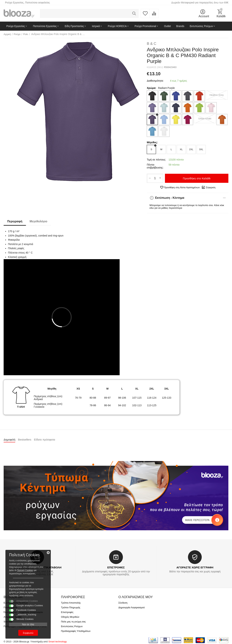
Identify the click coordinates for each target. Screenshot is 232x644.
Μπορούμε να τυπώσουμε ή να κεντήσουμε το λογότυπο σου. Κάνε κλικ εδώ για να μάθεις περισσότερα (187, 207)
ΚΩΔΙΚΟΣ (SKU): (155, 67)
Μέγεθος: (152, 142)
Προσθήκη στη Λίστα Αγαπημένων (180, 187)
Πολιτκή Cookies (25, 570)
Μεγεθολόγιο (38, 221)
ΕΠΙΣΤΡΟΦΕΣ (116, 567)
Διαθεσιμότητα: (155, 81)
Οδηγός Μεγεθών (70, 617)
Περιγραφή (15, 221)
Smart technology (58, 642)
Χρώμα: (152, 88)
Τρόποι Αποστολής (71, 603)
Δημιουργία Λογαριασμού (131, 607)
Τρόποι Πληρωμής (71, 607)
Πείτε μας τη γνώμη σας (73, 622)
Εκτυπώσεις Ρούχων (72, 626)
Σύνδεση (123, 603)
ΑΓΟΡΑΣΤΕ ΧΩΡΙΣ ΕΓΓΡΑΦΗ (195, 567)
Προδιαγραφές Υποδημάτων (76, 631)
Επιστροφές (67, 612)
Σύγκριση (209, 187)
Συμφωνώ (28, 633)
